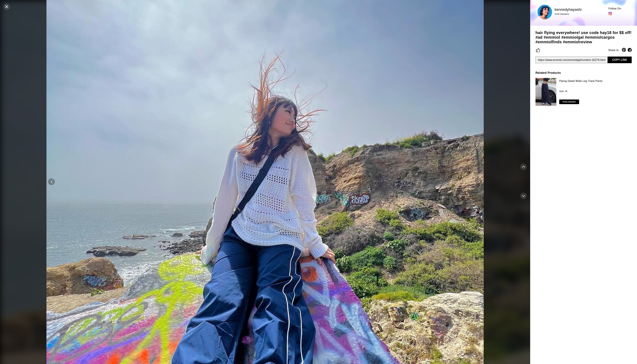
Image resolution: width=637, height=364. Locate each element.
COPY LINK (620, 60)
